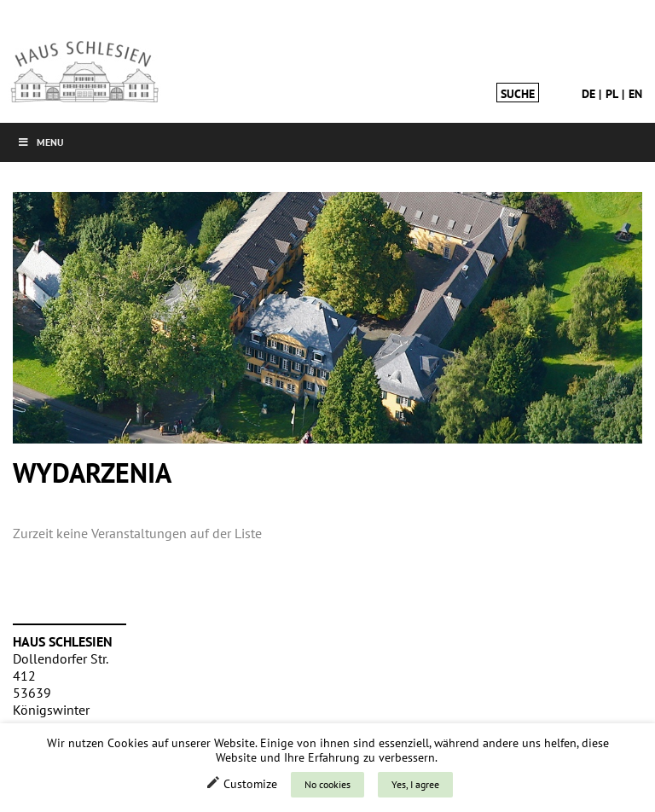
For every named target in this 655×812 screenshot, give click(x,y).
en (635, 94)
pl (612, 94)
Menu (41, 142)
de (588, 94)
